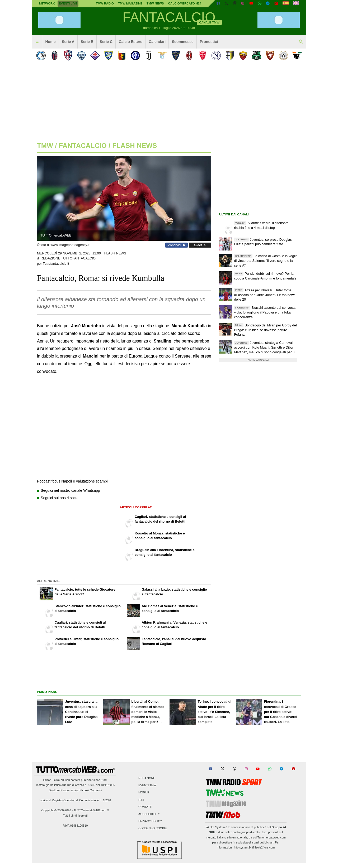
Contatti (145, 807)
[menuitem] (37, 42)
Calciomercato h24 (185, 3)
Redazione (147, 778)
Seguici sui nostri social (60, 498)
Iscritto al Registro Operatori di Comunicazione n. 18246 (75, 800)
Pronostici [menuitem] (209, 42)
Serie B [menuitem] (87, 42)
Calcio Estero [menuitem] (131, 42)
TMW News (155, 3)
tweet (200, 245)
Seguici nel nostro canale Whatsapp (70, 490)
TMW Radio (105, 3)
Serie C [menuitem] (106, 42)
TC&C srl (58, 780)
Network (47, 3)
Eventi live (68, 3)
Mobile (144, 793)
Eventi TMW (147, 785)
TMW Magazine (130, 3)
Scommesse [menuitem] (183, 42)
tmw (45, 146)
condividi (177, 245)
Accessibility (149, 814)
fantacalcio (83, 146)
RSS (141, 800)
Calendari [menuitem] (157, 42)
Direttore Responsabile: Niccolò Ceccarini (75, 790)
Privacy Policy (150, 821)
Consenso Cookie (153, 828)
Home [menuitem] (50, 42)
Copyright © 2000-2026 (56, 810)
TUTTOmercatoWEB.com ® (91, 810)
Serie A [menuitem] (68, 42)
